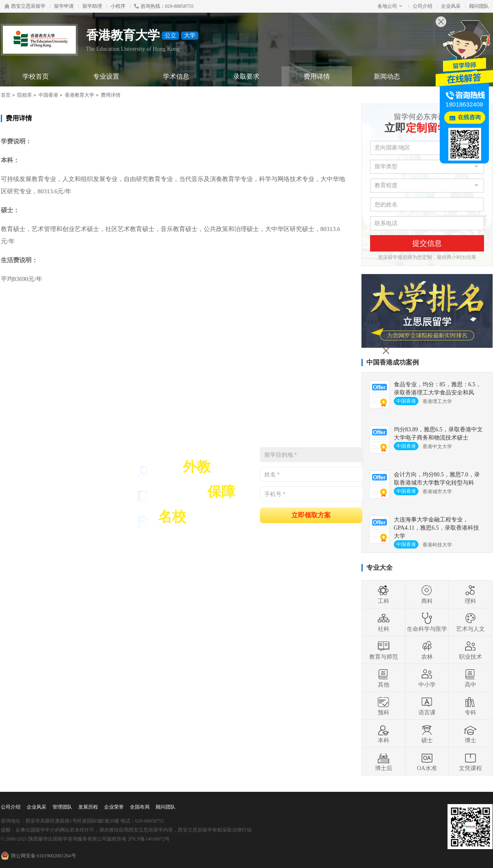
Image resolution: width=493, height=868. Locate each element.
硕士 (427, 734)
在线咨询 (469, 117)
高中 (470, 678)
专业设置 (106, 76)
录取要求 (246, 76)
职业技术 (470, 650)
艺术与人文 (470, 622)
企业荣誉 (114, 807)
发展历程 (88, 807)
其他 (384, 678)
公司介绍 (423, 6)
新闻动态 (387, 76)
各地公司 (390, 6)
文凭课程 (470, 761)
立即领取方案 (311, 515)
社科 (384, 622)
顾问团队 (479, 6)
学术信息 (176, 76)
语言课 (427, 706)
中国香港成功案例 (393, 362)
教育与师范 (384, 650)
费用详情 (317, 76)
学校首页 (36, 76)
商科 (427, 594)
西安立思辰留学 (25, 6)
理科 (470, 594)
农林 (427, 650)
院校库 (25, 95)
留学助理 (92, 6)
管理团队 (62, 807)
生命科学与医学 (427, 622)
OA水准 (427, 761)
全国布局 (140, 807)
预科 (384, 706)
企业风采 (451, 6)
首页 (6, 95)
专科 (470, 706)
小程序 (118, 6)
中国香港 (48, 95)
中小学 (427, 678)
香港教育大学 (80, 95)
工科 (384, 594)
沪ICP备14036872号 (149, 839)
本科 (384, 734)
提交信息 (427, 243)
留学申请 (64, 6)
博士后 (384, 761)
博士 (470, 734)
